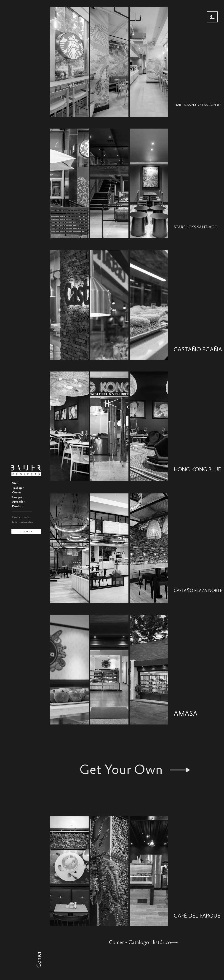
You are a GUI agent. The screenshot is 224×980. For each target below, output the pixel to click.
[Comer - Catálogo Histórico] (149, 942)
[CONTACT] (26, 531)
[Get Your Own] (135, 770)
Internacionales (23, 522)
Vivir (15, 483)
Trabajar (18, 488)
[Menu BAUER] (212, 17)
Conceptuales (21, 517)
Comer (17, 493)
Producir (18, 506)
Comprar (18, 497)
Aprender (18, 502)
